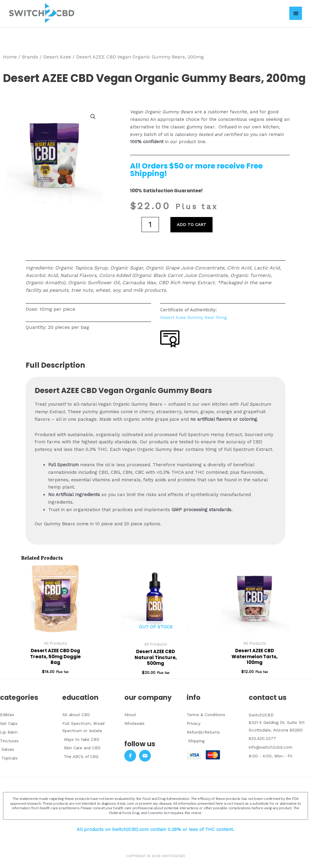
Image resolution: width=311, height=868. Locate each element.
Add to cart (192, 223)
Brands (30, 55)
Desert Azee (57, 55)
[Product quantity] (150, 223)
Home (10, 55)
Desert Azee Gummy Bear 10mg (195, 316)
